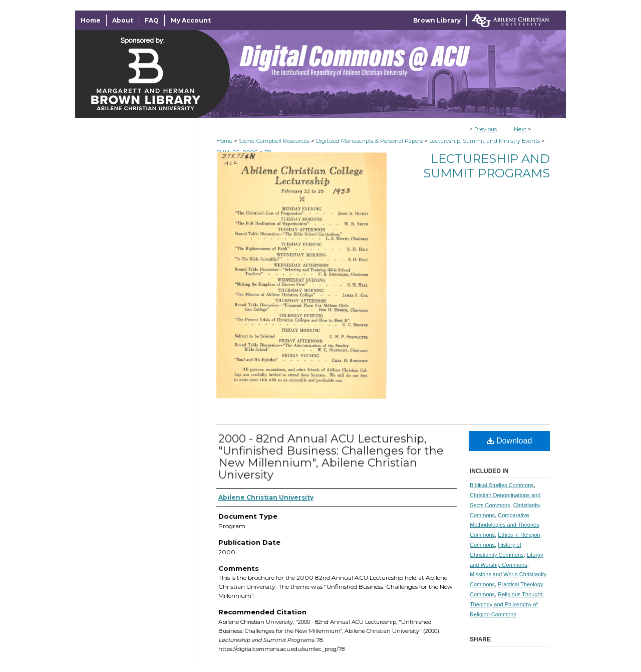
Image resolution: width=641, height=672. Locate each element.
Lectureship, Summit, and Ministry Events (485, 141)
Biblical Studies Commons (502, 485)
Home (224, 141)
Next (520, 129)
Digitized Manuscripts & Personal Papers (369, 141)
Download (510, 441)
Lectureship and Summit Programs (487, 166)
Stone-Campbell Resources (274, 141)
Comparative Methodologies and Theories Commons (505, 525)
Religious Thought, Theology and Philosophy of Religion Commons (507, 604)
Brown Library (437, 20)
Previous (486, 129)
